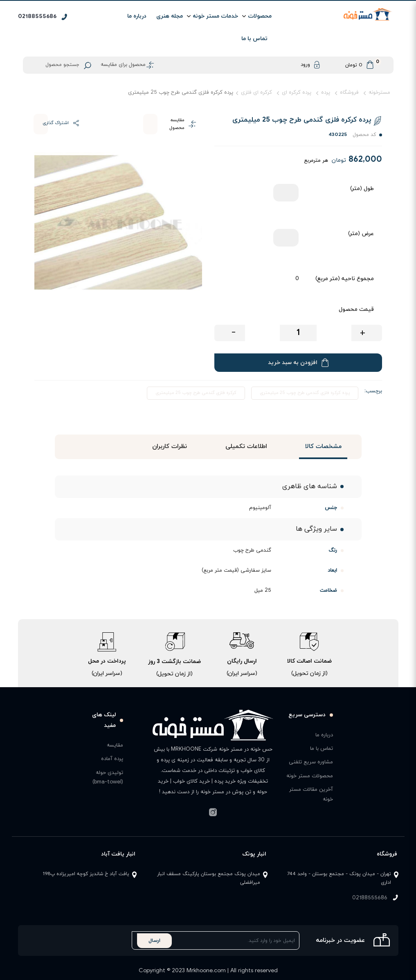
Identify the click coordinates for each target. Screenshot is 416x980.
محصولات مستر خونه (310, 776)
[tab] (323, 447)
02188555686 (370, 898)
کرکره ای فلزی (256, 93)
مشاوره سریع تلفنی (311, 762)
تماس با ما (254, 39)
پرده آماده (112, 759)
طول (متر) (362, 189)
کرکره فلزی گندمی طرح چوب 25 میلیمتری (196, 393)
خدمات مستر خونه (215, 16)
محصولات (260, 16)
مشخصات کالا (323, 447)
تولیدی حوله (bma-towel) (108, 777)
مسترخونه (379, 93)
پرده (326, 93)
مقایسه (115, 745)
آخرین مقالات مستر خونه (311, 794)
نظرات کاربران (169, 447)
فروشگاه (349, 93)
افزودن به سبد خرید (298, 363)
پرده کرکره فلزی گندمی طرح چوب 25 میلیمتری (305, 393)
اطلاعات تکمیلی (246, 447)
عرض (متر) (361, 234)
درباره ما (137, 16)
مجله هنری (170, 16)
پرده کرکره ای (297, 93)
